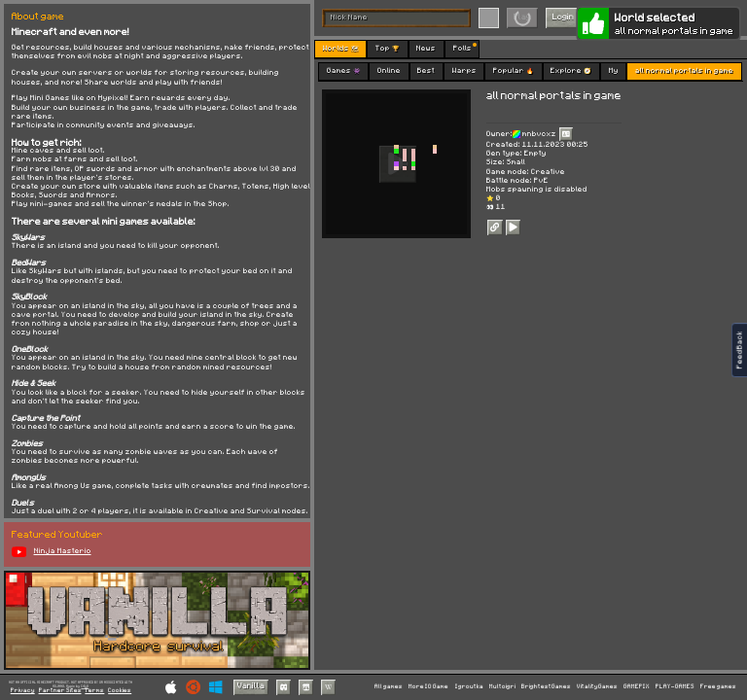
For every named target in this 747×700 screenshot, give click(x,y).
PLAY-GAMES (675, 686)
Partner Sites (60, 691)
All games (389, 686)
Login (563, 17)
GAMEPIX (637, 686)
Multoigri (502, 686)
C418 (85, 686)
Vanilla (251, 686)
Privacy (23, 691)
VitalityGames (597, 686)
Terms (94, 691)
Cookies (120, 691)
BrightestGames (546, 686)
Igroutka (469, 686)
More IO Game (428, 686)
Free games (718, 686)
